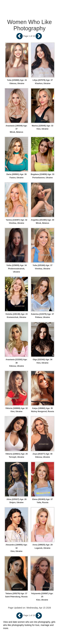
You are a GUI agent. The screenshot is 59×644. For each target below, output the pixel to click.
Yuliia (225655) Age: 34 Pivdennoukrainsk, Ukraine (16, 269)
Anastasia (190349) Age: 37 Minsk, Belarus (17, 129)
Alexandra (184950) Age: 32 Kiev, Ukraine (16, 548)
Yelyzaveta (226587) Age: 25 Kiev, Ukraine (42, 597)
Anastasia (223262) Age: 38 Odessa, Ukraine (17, 363)
